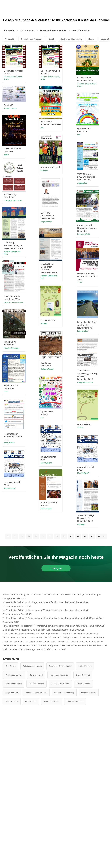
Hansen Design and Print (12, 253)
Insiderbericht (31, 702)
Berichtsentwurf (36, 675)
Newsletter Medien (52, 702)
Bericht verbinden (36, 684)
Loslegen (56, 568)
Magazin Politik (12, 693)
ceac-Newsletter (81, 31)
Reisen (92, 39)
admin (6, 155)
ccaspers (81, 524)
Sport (51, 39)
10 (71, 536)
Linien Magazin (85, 666)
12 (85, 536)
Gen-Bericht (11, 666)
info (42, 128)
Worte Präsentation (75, 702)
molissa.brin (82, 183)
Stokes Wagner (47, 369)
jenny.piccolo (9, 443)
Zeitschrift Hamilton (14, 684)
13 (92, 536)
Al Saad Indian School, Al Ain (13, 78)
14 (99, 536)
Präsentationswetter (14, 675)
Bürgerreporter (12, 702)
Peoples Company (12, 348)
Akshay (44, 323)
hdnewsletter (83, 331)
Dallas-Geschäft (83, 675)
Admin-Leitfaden (83, 684)
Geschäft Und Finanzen (32, 39)
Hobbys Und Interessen (71, 39)
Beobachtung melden (60, 684)
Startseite (9, 31)
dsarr (6, 391)
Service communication (14, 302)
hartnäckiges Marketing (64, 693)
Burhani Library (10, 108)
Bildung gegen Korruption (36, 693)
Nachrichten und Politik (53, 31)
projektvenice (46, 222)
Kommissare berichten (59, 675)
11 (78, 536)
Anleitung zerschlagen (32, 666)
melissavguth (46, 509)
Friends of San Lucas (13, 200)
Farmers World (84, 234)
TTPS (80, 283)
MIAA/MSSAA (46, 463)
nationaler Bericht (89, 693)
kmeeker (44, 170)
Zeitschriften (27, 31)
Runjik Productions (85, 382)
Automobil (10, 39)
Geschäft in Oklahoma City (60, 666)
